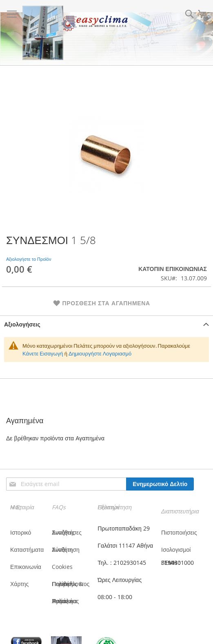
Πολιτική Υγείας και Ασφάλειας (65, 601)
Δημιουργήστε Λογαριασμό (100, 353)
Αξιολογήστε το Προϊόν (29, 259)
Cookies (62, 567)
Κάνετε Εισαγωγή (43, 353)
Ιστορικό (21, 532)
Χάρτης (19, 584)
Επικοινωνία (26, 567)
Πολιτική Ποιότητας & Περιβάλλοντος (71, 584)
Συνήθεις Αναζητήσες (67, 532)
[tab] (106, 324)
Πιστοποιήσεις (179, 532)
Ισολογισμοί (176, 550)
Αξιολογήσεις (22, 324)
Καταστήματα (27, 550)
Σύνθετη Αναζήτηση (66, 550)
